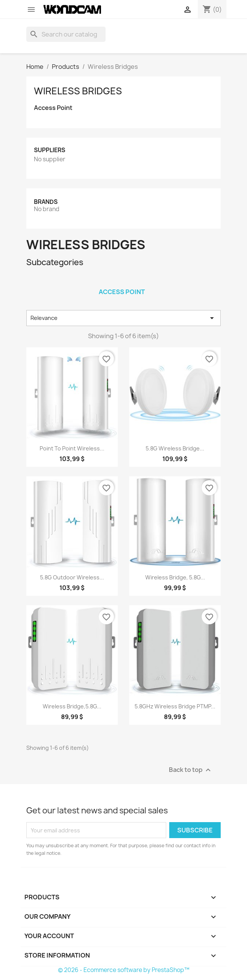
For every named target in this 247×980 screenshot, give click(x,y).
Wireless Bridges (78, 91)
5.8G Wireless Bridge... (175, 448)
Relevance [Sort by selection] (124, 318)
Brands (46, 202)
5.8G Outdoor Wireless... (72, 577)
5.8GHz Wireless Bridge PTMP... (175, 706)
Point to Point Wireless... (72, 448)
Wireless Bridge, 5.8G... (175, 577)
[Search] (66, 34)
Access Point (53, 108)
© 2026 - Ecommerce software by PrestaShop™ (124, 970)
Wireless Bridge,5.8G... (72, 706)
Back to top (191, 770)
